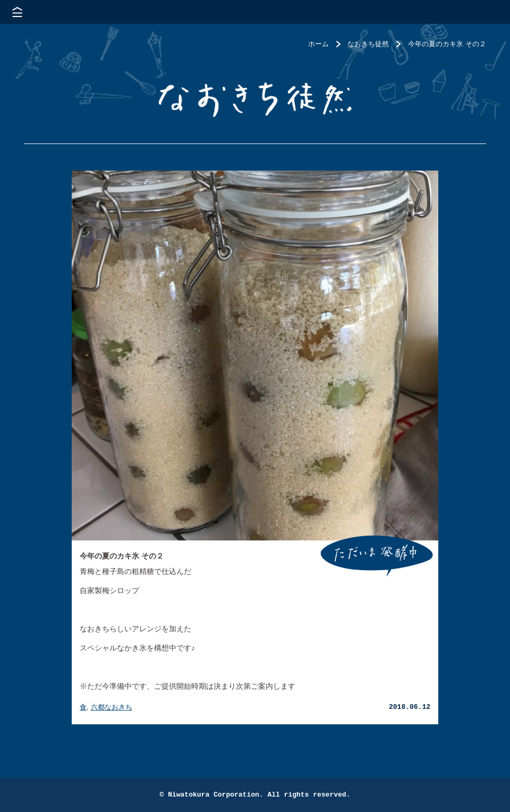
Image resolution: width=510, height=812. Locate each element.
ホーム (318, 44)
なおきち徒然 (368, 44)
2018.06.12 (410, 707)
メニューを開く (17, 12)
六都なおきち (112, 707)
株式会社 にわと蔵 (483, 12)
